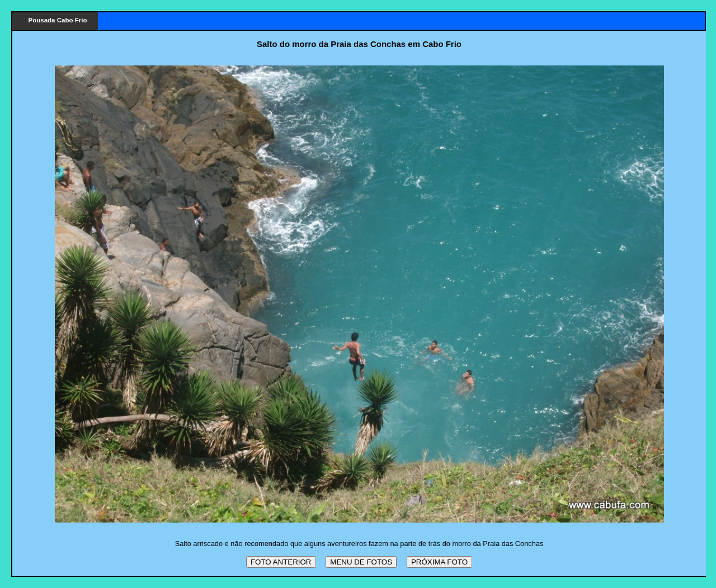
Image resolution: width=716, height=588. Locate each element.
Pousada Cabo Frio (58, 20)
